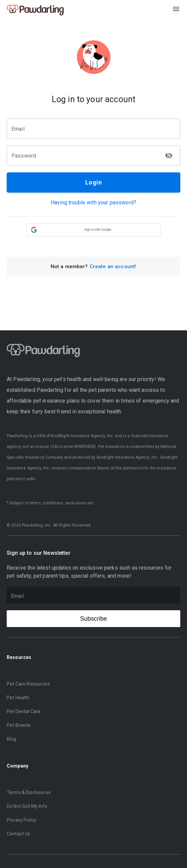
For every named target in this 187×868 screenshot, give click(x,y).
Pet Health (18, 698)
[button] (94, 230)
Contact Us (19, 834)
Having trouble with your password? (93, 202)
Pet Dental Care (24, 711)
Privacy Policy (21, 820)
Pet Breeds (19, 725)
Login (93, 182)
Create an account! (113, 266)
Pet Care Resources (28, 684)
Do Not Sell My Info (27, 806)
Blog (12, 739)
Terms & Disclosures (29, 792)
